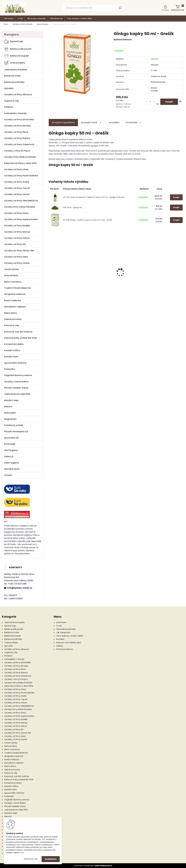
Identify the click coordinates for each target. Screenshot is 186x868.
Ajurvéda (9, 88)
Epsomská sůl (11, 438)
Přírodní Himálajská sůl (16, 432)
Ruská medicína (13, 300)
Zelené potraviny (13, 319)
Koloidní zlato (11, 357)
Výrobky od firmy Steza (16, 213)
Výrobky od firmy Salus (16, 257)
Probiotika (9, 369)
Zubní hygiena (11, 463)
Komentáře (134, 123)
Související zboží (92, 123)
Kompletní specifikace (63, 122)
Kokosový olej (11, 325)
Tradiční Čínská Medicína (17, 288)
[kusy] (150, 102)
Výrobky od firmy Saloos (17, 238)
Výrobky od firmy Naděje (17, 226)
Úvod (6, 24)
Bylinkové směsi (12, 76)
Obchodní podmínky (36, 18)
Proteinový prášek (14, 425)
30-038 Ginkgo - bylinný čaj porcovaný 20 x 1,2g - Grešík (88, 220)
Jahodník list (133, 264)
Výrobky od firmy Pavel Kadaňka (21, 176)
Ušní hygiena (11, 450)
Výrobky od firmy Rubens (17, 138)
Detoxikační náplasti (15, 307)
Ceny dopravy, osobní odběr (79, 18)
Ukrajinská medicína (15, 294)
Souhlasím (51, 859)
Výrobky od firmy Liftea (16, 169)
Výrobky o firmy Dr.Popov (17, 151)
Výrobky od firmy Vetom (17, 194)
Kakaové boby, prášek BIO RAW (20, 338)
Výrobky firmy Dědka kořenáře (20, 157)
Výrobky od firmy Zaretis (17, 263)
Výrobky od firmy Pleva (16, 132)
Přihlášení (165, 10)
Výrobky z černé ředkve (16, 382)
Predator (9, 107)
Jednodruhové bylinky (16, 70)
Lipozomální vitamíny (15, 363)
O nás (20, 18)
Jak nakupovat (56, 18)
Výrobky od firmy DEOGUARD (19, 120)
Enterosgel (10, 444)
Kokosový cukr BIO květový (18, 332)
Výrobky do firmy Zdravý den (19, 251)
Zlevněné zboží (12, 469)
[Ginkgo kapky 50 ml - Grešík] (77, 64)
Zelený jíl (9, 456)
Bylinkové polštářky (14, 82)
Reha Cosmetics (13, 282)
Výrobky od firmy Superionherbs (21, 219)
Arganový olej (11, 101)
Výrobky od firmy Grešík (22, 24)
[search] (120, 9)
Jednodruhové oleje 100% (17, 394)
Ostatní (8, 475)
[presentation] (50, 268)
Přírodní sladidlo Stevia (16, 388)
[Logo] (15, 8)
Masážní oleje (11, 400)
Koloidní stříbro (12, 350)
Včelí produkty (15, 63)
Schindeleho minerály (15, 113)
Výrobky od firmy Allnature (18, 94)
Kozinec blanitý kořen (65, 264)
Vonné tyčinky (11, 269)
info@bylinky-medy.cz (20, 588)
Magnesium (10, 419)
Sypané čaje (13, 41)
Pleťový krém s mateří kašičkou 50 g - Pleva (168, 281)
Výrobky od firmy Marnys (17, 232)
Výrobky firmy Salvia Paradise (20, 207)
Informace (9, 18)
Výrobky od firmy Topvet (17, 188)
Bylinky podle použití (18, 49)
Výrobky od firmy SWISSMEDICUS (21, 201)
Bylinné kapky (43, 24)
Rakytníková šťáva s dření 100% (20, 163)
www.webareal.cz (103, 866)
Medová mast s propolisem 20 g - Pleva (99, 265)
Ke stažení (114, 122)
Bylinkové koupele (16, 56)
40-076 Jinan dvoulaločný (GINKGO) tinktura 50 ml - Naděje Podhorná (94, 197)
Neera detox (11, 313)
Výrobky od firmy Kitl (15, 244)
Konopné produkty (14, 344)
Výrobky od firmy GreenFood (19, 144)
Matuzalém (10, 413)
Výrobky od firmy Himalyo (18, 126)
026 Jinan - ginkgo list (72, 207)
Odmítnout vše (31, 859)
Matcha (8, 407)
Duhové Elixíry (11, 275)
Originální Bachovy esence (18, 375)
